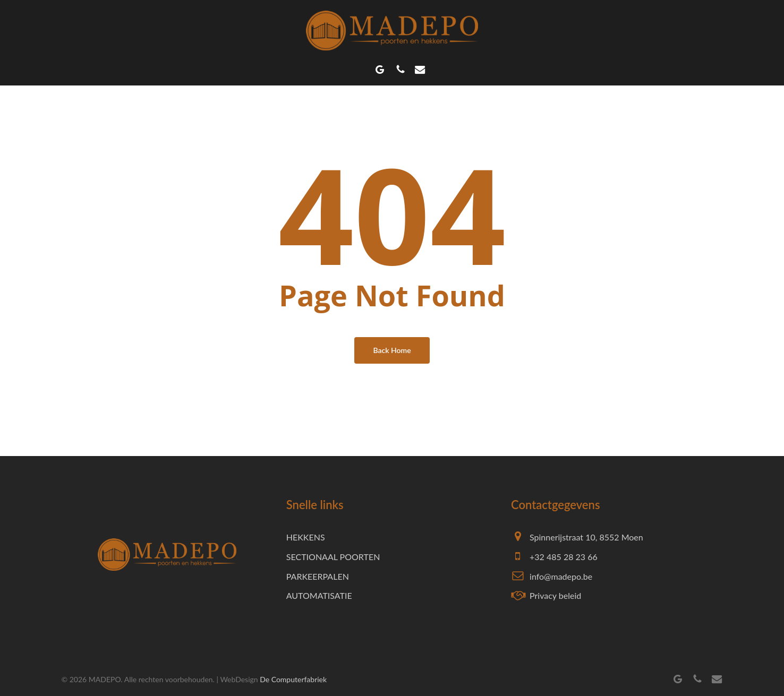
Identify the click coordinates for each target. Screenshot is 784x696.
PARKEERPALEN (318, 576)
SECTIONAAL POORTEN (333, 557)
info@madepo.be (561, 576)
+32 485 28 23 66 (564, 557)
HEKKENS (306, 537)
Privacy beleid (555, 595)
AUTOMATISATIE (319, 595)
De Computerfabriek (293, 679)
